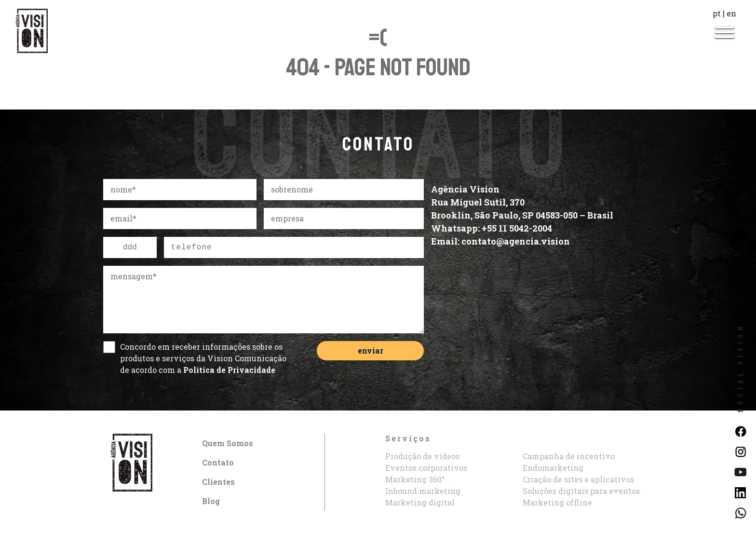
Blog (211, 501)
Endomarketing (553, 468)
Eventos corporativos (426, 468)
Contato (218, 462)
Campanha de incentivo (569, 456)
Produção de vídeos (422, 456)
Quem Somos (228, 443)
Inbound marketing (423, 491)
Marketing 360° (415, 479)
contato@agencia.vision (516, 241)
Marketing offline (557, 502)
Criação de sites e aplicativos (578, 479)
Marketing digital (420, 502)
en (731, 13)
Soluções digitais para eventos (581, 491)
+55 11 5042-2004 (517, 228)
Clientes (218, 482)
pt (717, 13)
